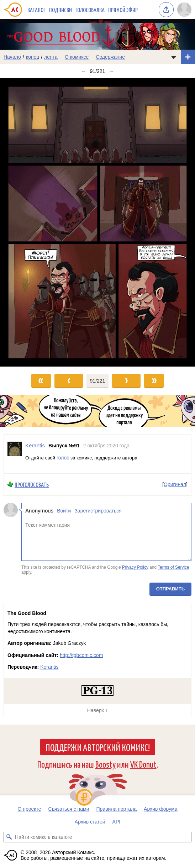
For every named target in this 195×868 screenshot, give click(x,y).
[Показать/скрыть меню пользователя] (184, 10)
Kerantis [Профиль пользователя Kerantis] (35, 445)
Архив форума (160, 809)
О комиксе (77, 57)
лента (51, 57)
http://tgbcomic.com (81, 655)
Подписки (60, 10)
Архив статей (90, 822)
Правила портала (117, 809)
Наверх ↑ (97, 710)
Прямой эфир (123, 10)
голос (63, 457)
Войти (64, 510)
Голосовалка (90, 10)
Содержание (110, 57)
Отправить (170, 589)
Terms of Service (173, 567)
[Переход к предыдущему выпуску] (24, 222)
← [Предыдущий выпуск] (84, 71)
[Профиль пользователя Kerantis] (15, 454)
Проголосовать (32, 485)
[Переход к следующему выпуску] (97, 222)
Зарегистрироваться (98, 510)
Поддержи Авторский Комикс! (98, 747)
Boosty (106, 764)
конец (33, 57)
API (117, 822)
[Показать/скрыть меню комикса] (174, 57)
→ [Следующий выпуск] (111, 71)
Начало (12, 57)
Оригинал (175, 484)
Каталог (36, 10)
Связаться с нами (69, 809)
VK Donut (143, 764)
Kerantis (49, 667)
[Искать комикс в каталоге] (9, 837)
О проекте (30, 809)
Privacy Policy (135, 567)
